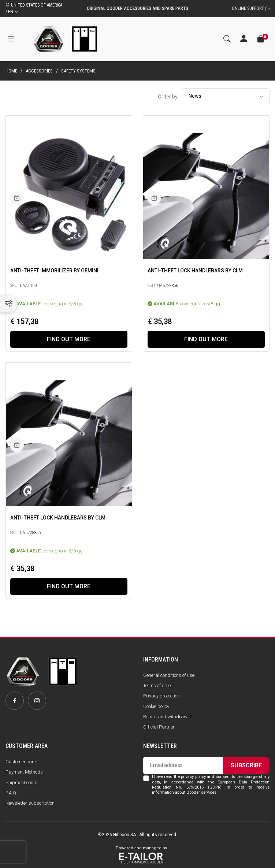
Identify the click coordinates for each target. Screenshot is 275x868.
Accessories (39, 71)
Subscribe (246, 765)
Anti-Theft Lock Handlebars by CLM (195, 270)
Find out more (69, 339)
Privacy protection (161, 696)
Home (11, 71)
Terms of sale (157, 686)
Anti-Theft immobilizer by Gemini (54, 270)
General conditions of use (169, 675)
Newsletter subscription (30, 803)
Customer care (21, 762)
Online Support (251, 8)
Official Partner (159, 727)
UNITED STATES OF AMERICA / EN (34, 8)
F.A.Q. (11, 793)
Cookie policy (156, 706)
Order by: (168, 97)
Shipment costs (21, 783)
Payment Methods (24, 772)
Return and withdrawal (167, 717)
